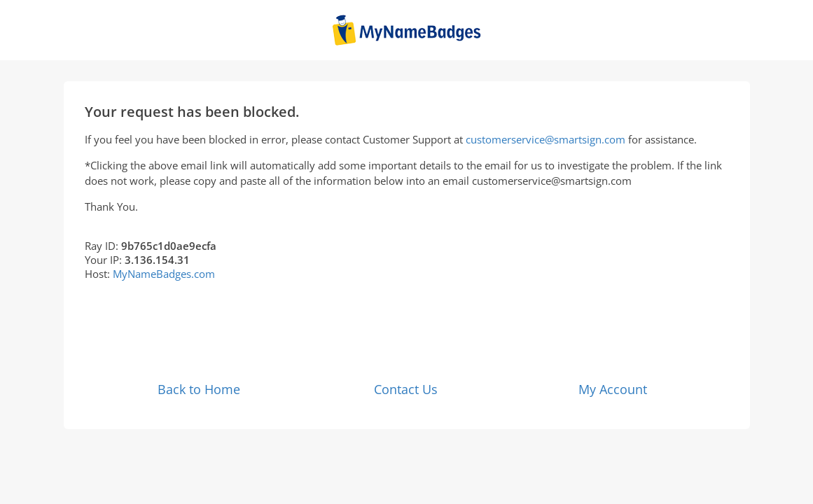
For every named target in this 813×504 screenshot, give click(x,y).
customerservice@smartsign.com (546, 139)
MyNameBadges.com (164, 274)
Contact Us (406, 389)
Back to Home (199, 389)
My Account (613, 389)
